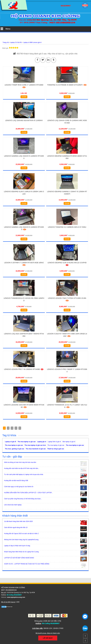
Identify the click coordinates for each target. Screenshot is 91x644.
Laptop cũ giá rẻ (10, 442)
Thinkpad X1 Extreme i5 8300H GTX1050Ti (67, 85)
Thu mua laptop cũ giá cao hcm (35, 445)
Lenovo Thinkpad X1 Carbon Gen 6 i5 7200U (67, 227)
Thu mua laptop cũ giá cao (56, 445)
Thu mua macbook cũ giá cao (36, 449)
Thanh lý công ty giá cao (56, 449)
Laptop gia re (42, 442)
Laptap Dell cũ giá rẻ (54, 442)
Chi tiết (24, 97)
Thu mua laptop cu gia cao (27, 442)
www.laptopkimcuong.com (16, 597)
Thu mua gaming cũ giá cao (15, 449)
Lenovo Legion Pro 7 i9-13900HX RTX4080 (24, 369)
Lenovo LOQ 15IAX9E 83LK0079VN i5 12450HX (24, 120)
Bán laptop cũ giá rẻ (69, 442)
